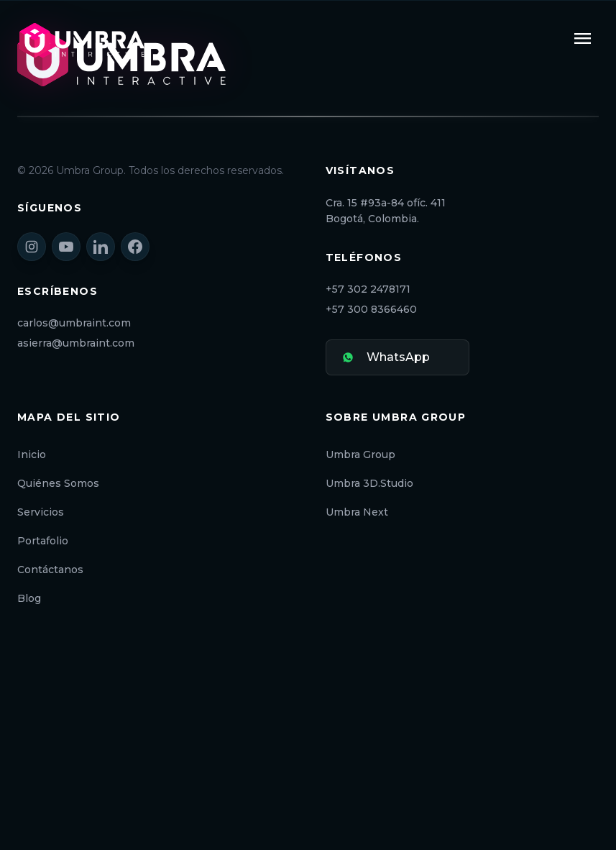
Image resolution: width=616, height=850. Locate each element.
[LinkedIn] (101, 247)
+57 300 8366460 (371, 309)
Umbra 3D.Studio (369, 483)
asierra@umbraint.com (76, 343)
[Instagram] (32, 247)
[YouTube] (66, 247)
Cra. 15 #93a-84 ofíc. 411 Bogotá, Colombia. (386, 211)
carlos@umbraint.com (74, 323)
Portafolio (43, 541)
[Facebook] (135, 247)
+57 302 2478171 (368, 289)
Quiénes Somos (58, 483)
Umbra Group (360, 454)
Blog (29, 598)
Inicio (32, 454)
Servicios (41, 512)
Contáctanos (50, 570)
